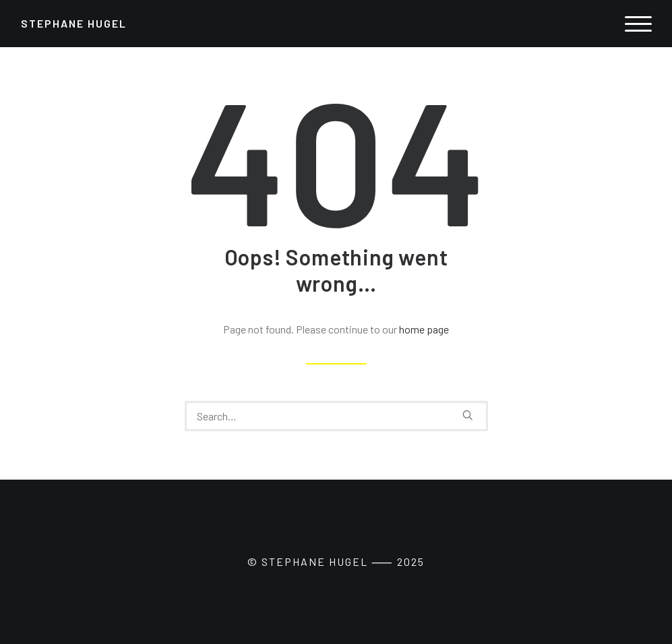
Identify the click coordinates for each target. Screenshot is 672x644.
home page (424, 329)
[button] (468, 415)
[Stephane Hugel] (74, 24)
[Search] (336, 416)
